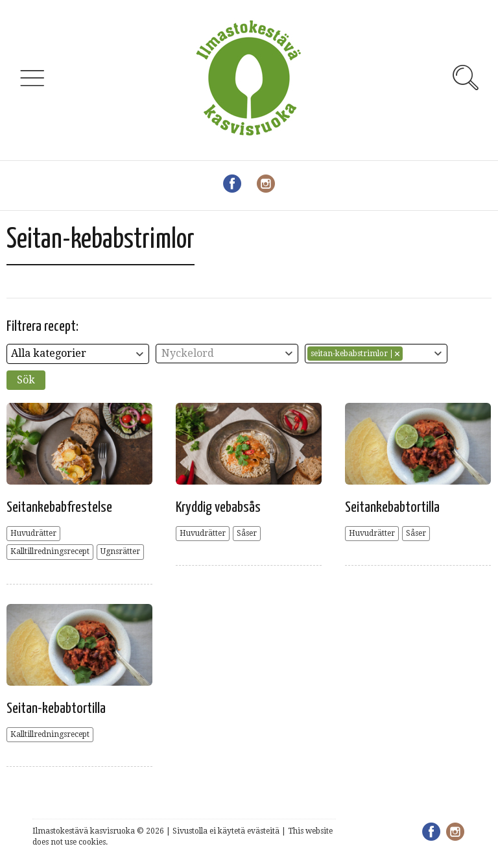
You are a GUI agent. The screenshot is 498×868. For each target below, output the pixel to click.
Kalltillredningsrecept (50, 551)
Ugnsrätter (120, 551)
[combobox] (78, 354)
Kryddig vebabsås (218, 508)
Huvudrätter (33, 533)
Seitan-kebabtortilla (56, 709)
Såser (247, 533)
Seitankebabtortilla (392, 508)
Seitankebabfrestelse (59, 508)
